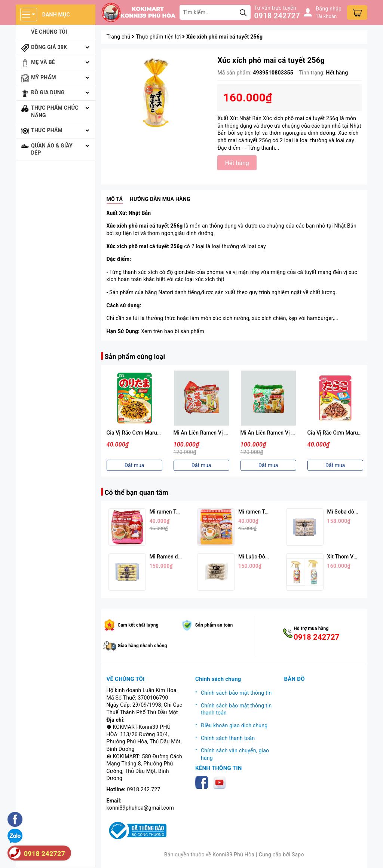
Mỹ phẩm (44, 77)
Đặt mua (134, 465)
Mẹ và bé (43, 62)
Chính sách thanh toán (228, 738)
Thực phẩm (47, 130)
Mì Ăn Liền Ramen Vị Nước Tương (214, 433)
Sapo (298, 855)
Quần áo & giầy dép (52, 149)
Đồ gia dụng (48, 92)
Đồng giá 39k (49, 47)
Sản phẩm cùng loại (135, 357)
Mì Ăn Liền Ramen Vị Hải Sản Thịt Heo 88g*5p (295, 433)
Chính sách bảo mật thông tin (236, 693)
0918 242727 (277, 16)
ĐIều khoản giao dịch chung (234, 725)
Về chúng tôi (49, 32)
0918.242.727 (144, 789)
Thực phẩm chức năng (55, 112)
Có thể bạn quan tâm (137, 492)
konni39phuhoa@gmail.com (140, 808)
